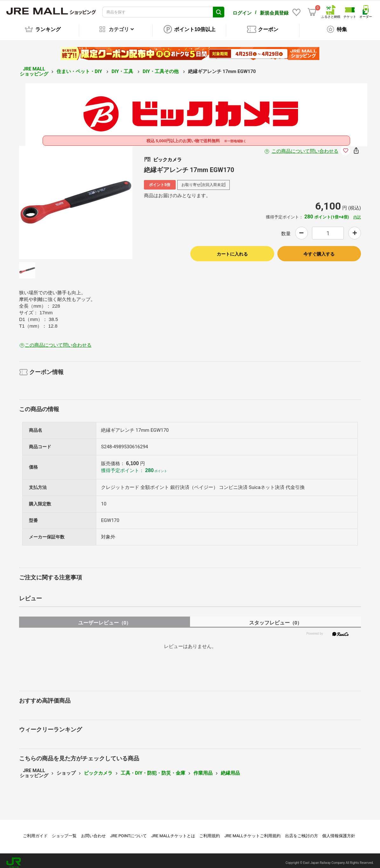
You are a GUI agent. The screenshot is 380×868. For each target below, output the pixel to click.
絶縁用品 (230, 769)
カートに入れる (232, 250)
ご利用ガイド (35, 831)
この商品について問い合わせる (305, 147)
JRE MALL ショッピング (34, 67)
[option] (76, 198)
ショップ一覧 (64, 831)
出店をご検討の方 (302, 831)
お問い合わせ (93, 831)
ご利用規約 (210, 831)
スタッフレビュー (276, 618)
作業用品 (203, 769)
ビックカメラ (98, 769)
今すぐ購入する (319, 250)
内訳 (357, 213)
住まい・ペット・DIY (80, 67)
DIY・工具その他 (161, 67)
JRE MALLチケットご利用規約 (252, 831)
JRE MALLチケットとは (173, 831)
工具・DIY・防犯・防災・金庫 (153, 769)
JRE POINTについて (129, 831)
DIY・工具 (123, 67)
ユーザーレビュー (105, 618)
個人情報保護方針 (339, 831)
